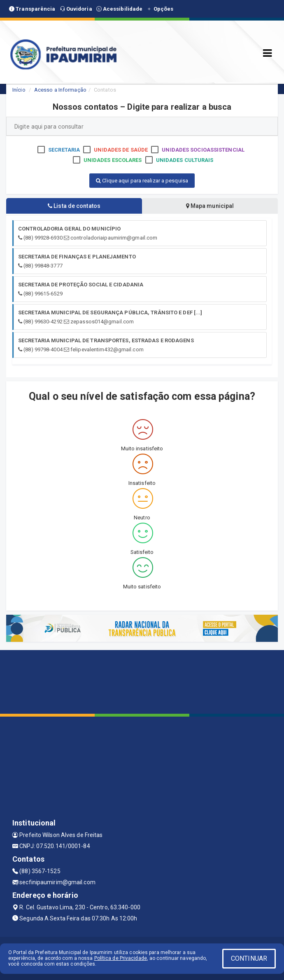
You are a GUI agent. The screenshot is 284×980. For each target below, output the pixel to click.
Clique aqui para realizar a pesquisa (142, 181)
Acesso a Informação (60, 90)
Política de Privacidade (121, 958)
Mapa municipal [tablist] (210, 206)
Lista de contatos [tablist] (74, 206)
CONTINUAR (249, 958)
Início (19, 90)
